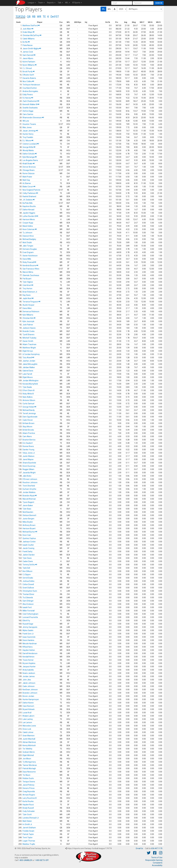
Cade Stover (28, 420)
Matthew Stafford (31, 26)
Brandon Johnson (30, 693)
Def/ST (55, 17)
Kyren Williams (30, 65)
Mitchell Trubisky (29, 338)
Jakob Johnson (29, 683)
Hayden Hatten (29, 650)
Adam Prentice (29, 433)
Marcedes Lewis (29, 726)
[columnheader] (19, 22)
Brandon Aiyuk (30, 496)
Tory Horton (27, 289)
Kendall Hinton (28, 657)
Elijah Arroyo (28, 351)
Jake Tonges (28, 246)
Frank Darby (27, 551)
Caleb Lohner (28, 732)
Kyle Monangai (30, 157)
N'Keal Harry (28, 647)
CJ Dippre (27, 575)
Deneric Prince (29, 788)
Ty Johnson (27, 233)
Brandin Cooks (29, 331)
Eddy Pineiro (28, 95)
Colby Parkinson (30, 193)
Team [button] (41, 3)
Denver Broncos (29, 167)
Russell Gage (28, 624)
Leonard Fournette (30, 617)
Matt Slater (27, 821)
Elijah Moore (28, 377)
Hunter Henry (28, 134)
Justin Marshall (29, 739)
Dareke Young (28, 450)
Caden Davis (28, 561)
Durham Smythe (29, 489)
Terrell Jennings (29, 413)
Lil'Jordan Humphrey (31, 354)
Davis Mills (27, 259)
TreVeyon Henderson (31, 85)
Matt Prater (27, 177)
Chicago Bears (29, 170)
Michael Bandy (29, 410)
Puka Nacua (27, 45)
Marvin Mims (28, 272)
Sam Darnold (29, 55)
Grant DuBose (28, 588)
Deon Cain (27, 535)
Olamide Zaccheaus (31, 275)
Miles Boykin (28, 522)
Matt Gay (26, 180)
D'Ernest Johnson (30, 479)
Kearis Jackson (29, 673)
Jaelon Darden (29, 555)
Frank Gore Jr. (28, 634)
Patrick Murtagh (29, 768)
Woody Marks (28, 150)
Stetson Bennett (29, 515)
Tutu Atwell (28, 358)
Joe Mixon (27, 759)
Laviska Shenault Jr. (31, 818)
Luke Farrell (27, 374)
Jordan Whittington (31, 381)
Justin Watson (28, 456)
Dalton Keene (28, 703)
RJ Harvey (28, 98)
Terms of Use (157, 857)
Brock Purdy (29, 72)
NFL (109, 9)
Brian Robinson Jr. (30, 292)
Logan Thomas (29, 841)
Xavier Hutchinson (30, 256)
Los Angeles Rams (30, 160)
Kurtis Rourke (28, 801)
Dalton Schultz (30, 154)
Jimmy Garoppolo (30, 627)
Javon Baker (28, 505)
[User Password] (143, 3)
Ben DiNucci (27, 571)
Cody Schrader (29, 811)
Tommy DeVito (30, 565)
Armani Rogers (29, 795)
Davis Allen (27, 308)
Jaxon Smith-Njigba (32, 49)
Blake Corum (29, 187)
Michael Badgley (29, 239)
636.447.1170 (157, 848)
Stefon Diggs (28, 111)
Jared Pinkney (28, 785)
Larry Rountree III (30, 798)
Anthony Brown (29, 525)
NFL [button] (68, 3)
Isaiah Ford (27, 607)
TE (44, 17)
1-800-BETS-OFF (42, 860)
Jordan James (29, 676)
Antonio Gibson (29, 400)
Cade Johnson (29, 686)
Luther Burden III (30, 216)
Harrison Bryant (29, 528)
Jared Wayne (28, 459)
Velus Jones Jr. (29, 453)
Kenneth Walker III (31, 104)
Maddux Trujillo (29, 844)
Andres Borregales (30, 91)
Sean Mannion (29, 736)
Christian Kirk (29, 318)
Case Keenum (28, 706)
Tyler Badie (27, 387)
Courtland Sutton (30, 88)
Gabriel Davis (28, 371)
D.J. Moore (28, 141)
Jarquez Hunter (29, 667)
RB (34, 17)
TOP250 (20, 17)
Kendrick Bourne (30, 265)
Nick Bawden (28, 512)
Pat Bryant (27, 279)
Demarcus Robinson (31, 312)
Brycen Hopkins (29, 663)
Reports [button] (51, 3)
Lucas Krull (27, 713)
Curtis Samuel (28, 404)
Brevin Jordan (28, 696)
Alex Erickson (28, 604)
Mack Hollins (28, 226)
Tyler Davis (27, 558)
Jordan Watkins (29, 492)
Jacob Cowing (28, 548)
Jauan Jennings (30, 131)
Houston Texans (29, 124)
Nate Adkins (28, 397)
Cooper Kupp (28, 223)
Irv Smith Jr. (27, 824)
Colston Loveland (31, 144)
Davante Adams (29, 78)
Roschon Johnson (30, 482)
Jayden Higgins (29, 213)
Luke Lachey (28, 719)
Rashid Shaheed (29, 196)
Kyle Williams (28, 315)
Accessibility (157, 865)
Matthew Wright (29, 348)
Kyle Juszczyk (28, 321)
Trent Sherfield (29, 486)
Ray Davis (27, 295)
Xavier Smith (28, 341)
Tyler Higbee (28, 282)
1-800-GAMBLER (25, 860)
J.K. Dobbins (29, 200)
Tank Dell (26, 568)
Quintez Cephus (29, 538)
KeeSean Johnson (30, 690)
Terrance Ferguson (31, 302)
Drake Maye (29, 32)
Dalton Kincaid (28, 210)
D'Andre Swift (28, 75)
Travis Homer (28, 660)
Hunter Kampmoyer (31, 699)
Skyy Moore (27, 427)
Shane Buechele (29, 463)
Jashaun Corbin (29, 542)
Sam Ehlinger (28, 601)
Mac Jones (27, 127)
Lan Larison (27, 722)
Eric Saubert (28, 443)
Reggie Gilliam (28, 469)
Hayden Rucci (28, 805)
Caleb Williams (29, 39)
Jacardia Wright (29, 473)
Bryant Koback (29, 709)
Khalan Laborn (28, 716)
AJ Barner (27, 183)
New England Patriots (31, 190)
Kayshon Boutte (29, 206)
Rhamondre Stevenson (33, 118)
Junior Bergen (28, 519)
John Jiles (27, 680)
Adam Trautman (29, 344)
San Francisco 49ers (31, 269)
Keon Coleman (30, 229)
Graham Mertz (29, 752)
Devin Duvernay (29, 466)
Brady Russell (28, 808)
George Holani (29, 407)
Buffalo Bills (28, 203)
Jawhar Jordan (29, 361)
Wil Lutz (26, 121)
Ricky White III (28, 394)
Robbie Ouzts (28, 778)
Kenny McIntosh (29, 745)
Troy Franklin (28, 137)
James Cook (28, 52)
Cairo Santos (28, 114)
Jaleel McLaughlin (30, 364)
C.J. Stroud (27, 68)
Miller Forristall (29, 611)
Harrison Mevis (29, 219)
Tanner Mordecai (30, 765)
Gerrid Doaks (28, 578)
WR (39, 17)
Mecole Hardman (30, 644)
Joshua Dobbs (28, 581)
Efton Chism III (28, 390)
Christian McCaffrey (32, 35)
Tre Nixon (26, 775)
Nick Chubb (27, 242)
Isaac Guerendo (29, 637)
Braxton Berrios (29, 440)
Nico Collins (28, 81)
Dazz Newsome (29, 772)
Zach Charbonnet (31, 101)
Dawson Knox (28, 236)
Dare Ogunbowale (30, 417)
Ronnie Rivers (28, 446)
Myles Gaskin (28, 630)
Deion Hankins (28, 640)
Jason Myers (28, 58)
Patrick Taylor (28, 834)
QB (29, 17)
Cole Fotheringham (30, 614)
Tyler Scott (27, 814)
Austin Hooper (28, 305)
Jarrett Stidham (29, 828)
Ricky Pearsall (29, 262)
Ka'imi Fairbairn (29, 62)
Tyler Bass (27, 509)
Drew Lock (27, 729)
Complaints (158, 863)
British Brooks (28, 430)
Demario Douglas (30, 249)
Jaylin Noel (28, 298)
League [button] (32, 3)
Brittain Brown (28, 423)
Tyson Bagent (28, 502)
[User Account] (122, 3)
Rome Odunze (29, 173)
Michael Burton (30, 532)
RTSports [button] (77, 3)
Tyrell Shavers (28, 335)
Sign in (159, 3)
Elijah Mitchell (28, 755)
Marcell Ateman (29, 499)
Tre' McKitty (27, 749)
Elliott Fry (26, 621)
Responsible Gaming (154, 860)
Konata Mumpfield (30, 384)
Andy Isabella (28, 670)
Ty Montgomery (29, 762)
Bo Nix (26, 42)
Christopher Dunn (30, 591)
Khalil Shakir (29, 164)
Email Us (139, 848)
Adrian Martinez (29, 742)
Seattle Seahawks (30, 108)
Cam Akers (27, 436)
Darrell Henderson (30, 653)
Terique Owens (29, 782)
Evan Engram (28, 252)
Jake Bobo (27, 476)
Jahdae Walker (29, 367)
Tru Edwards (28, 598)
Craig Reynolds (29, 791)
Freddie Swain (28, 831)
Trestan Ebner (28, 594)
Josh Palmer (28, 325)
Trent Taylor (28, 837)
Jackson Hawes (29, 328)
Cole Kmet (28, 285)
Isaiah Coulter (28, 545)
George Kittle (29, 147)
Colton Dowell (28, 584)
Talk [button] (60, 3)
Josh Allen (28, 29)
